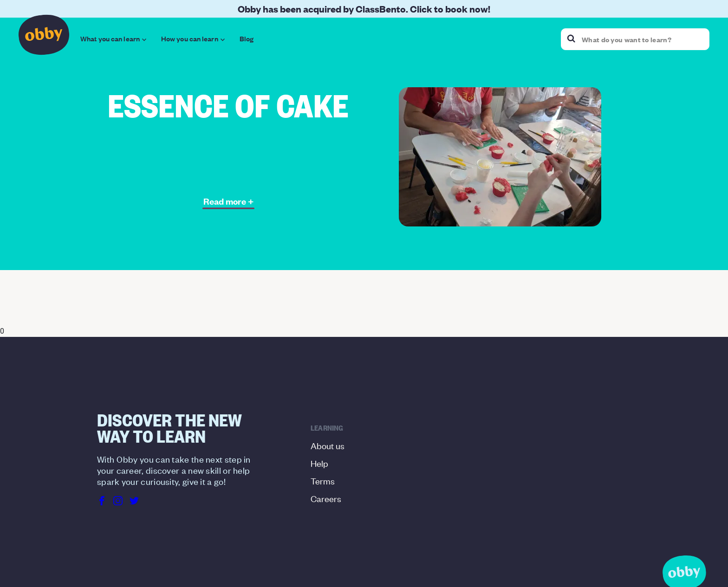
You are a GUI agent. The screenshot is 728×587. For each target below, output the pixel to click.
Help (319, 463)
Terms (323, 481)
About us (328, 445)
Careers (326, 498)
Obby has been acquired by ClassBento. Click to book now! (364, 9)
